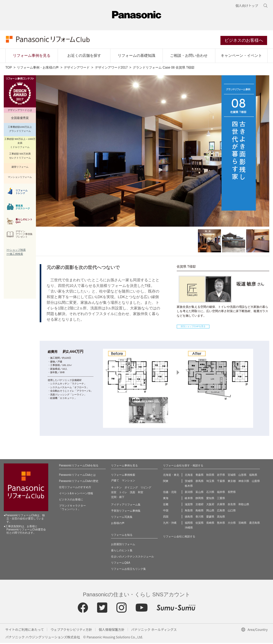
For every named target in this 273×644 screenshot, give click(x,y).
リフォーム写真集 (122, 518)
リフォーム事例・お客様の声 (38, 69)
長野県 (232, 493)
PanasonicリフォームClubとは (77, 476)
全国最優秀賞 (20, 119)
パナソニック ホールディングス (154, 630)
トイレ (123, 493)
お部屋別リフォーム (123, 545)
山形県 (242, 476)
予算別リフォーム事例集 (126, 512)
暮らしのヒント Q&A (24, 222)
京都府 (200, 505)
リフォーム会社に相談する (179, 538)
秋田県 (210, 476)
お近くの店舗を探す (84, 57)
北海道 (189, 476)
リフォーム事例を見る (32, 57)
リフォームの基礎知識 (136, 57)
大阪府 (210, 505)
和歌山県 (244, 505)
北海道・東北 (171, 476)
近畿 (166, 505)
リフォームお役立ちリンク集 (128, 570)
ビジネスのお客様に (71, 501)
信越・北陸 (170, 493)
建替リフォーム (20, 168)
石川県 (210, 493)
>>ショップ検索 (16, 251)
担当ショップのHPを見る (193, 327)
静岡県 (200, 499)
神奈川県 (244, 482)
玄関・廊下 (118, 498)
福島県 (253, 476)
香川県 (200, 518)
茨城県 (189, 482)
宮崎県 (242, 524)
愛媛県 (210, 518)
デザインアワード (77, 69)
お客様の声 (118, 524)
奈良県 (232, 505)
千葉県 (221, 482)
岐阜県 (189, 499)
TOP (9, 69)
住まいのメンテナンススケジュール (132, 558)
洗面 (132, 493)
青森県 (200, 476)
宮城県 (232, 476)
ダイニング (131, 488)
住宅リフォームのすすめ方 (75, 488)
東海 (166, 499)
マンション (128, 482)
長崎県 (210, 524)
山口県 (232, 512)
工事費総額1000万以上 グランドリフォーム (20, 130)
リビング (146, 488)
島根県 (200, 512)
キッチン (116, 488)
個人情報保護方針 (112, 630)
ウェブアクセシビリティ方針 (71, 630)
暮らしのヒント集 (122, 551)
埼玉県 (210, 482)
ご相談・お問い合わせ (189, 57)
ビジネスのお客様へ (244, 41)
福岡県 (189, 524)
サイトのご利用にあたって (25, 630)
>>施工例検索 (15, 255)
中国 (166, 512)
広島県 (221, 512)
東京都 (232, 482)
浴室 (114, 493)
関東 (166, 482)
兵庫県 (221, 505)
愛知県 (210, 499)
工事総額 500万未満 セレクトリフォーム (20, 157)
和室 (141, 493)
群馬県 (200, 482)
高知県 (221, 518)
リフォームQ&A (121, 564)
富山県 (200, 493)
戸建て (115, 482)
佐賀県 (200, 524)
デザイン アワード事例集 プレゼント (24, 235)
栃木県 (189, 487)
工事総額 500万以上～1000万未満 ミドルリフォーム (20, 144)
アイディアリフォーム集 (126, 506)
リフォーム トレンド (22, 193)
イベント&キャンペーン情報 (76, 494)
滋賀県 (189, 505)
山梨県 (256, 482)
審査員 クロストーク (23, 208)
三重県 (221, 499)
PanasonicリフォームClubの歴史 (79, 482)
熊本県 (221, 524)
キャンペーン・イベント (241, 57)
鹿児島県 (254, 524)
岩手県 (221, 476)
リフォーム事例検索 (123, 476)
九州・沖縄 (170, 524)
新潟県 (189, 493)
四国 (166, 518)
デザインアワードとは (20, 111)
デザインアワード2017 (111, 69)
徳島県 (189, 518)
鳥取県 (189, 512)
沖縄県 (189, 529)
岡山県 (210, 512)
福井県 (221, 493)
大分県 (232, 524)
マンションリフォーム (20, 178)
